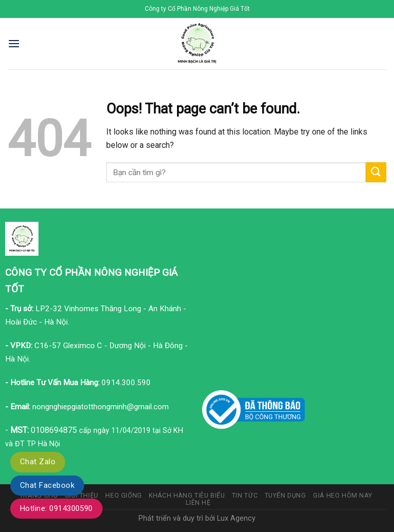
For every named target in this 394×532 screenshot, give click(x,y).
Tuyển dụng (285, 496)
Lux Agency (236, 518)
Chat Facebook (47, 485)
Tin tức (245, 496)
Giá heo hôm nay (342, 496)
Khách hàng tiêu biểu (187, 496)
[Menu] (14, 43)
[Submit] (376, 172)
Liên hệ (198, 503)
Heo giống (124, 496)
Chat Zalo (38, 462)
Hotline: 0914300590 (56, 508)
